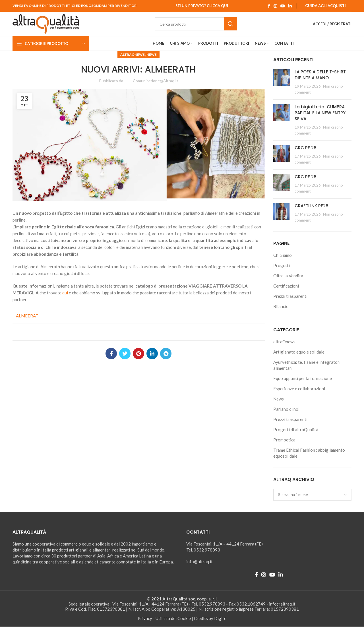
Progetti (282, 271)
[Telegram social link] (166, 359)
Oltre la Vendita (288, 281)
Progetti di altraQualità (296, 435)
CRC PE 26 (306, 153)
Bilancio (281, 312)
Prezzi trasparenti (290, 301)
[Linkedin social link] (290, 6)
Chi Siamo (283, 261)
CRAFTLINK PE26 (312, 211)
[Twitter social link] (125, 359)
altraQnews (133, 60)
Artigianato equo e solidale (299, 357)
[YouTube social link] (283, 6)
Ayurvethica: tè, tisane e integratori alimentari (307, 370)
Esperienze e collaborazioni (299, 394)
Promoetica (284, 445)
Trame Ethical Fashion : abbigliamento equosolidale (309, 458)
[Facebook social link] (269, 6)
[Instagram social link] (275, 6)
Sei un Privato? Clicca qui (202, 6)
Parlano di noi (286, 414)
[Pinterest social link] (138, 359)
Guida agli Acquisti (325, 6)
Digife (220, 624)
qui (66, 298)
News (152, 60)
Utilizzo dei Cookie (173, 624)
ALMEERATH (29, 321)
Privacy (145, 624)
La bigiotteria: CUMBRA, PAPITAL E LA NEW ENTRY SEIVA (320, 118)
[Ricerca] (202, 27)
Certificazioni (286, 291)
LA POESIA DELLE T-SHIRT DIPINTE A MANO (320, 80)
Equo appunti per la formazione (303, 384)
